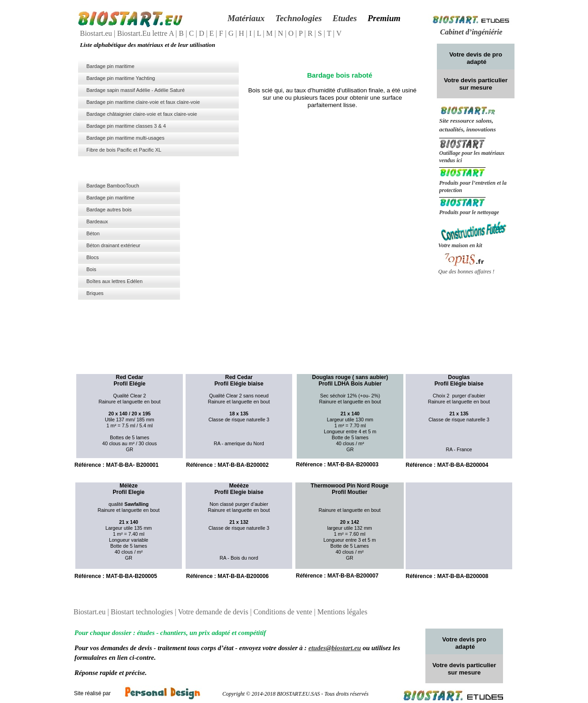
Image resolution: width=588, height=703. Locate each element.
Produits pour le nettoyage (469, 212)
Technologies (298, 18)
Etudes (345, 18)
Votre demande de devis (214, 612)
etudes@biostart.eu (335, 648)
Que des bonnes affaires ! (466, 272)
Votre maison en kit (460, 245)
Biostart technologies (143, 612)
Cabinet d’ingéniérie (471, 32)
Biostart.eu (97, 33)
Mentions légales (342, 612)
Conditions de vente (284, 612)
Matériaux (246, 18)
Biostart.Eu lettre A (146, 33)
